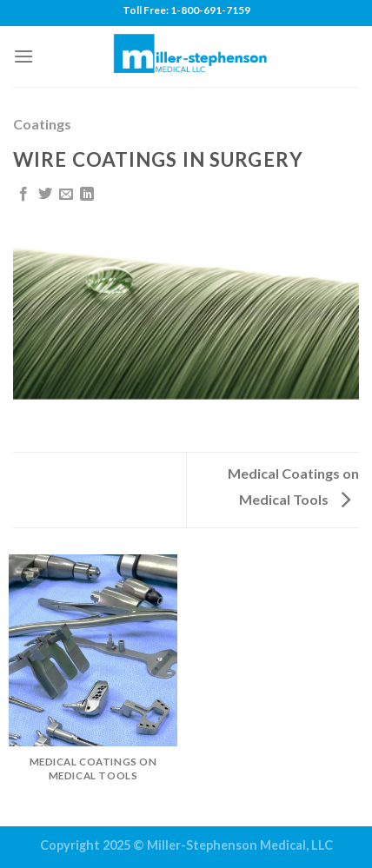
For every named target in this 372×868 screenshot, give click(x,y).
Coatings (42, 124)
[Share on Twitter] (45, 195)
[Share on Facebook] (23, 195)
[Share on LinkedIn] (87, 195)
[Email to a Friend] (66, 195)
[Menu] (23, 56)
